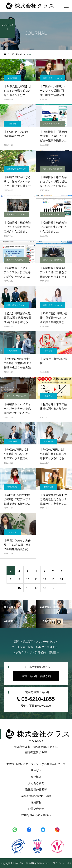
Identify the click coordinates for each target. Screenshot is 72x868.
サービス (36, 770)
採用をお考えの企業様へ (36, 815)
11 (36, 579)
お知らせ (12, 124)
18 (45, 588)
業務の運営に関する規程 (36, 796)
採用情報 (36, 802)
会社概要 (36, 777)
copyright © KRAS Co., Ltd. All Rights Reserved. (26, 863)
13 (53, 579)
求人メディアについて (52, 124)
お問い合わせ (36, 809)
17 (36, 588)
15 (19, 588)
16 (28, 588)
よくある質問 (36, 783)
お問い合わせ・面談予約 (36, 676)
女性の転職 (12, 78)
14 (61, 579)
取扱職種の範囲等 (36, 790)
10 (28, 579)
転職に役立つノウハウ (52, 78)
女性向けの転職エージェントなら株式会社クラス (36, 764)
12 (45, 579)
